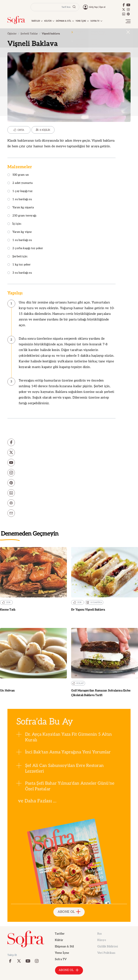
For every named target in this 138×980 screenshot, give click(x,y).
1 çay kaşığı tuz (20, 191)
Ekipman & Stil (64, 947)
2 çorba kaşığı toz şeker (25, 249)
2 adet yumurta (20, 183)
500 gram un (18, 175)
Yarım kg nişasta (21, 208)
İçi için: (15, 224)
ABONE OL (69, 912)
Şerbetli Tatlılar (29, 34)
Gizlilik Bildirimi (108, 947)
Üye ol (102, 7)
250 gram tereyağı (22, 216)
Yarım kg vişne (20, 232)
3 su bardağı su (20, 273)
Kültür (59, 940)
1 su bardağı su (20, 200)
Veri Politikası (106, 953)
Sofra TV (61, 959)
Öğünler (12, 34)
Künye (102, 940)
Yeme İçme (62, 953)
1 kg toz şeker (19, 265)
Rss (100, 934)
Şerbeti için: (18, 257)
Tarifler (60, 934)
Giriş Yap (93, 7)
